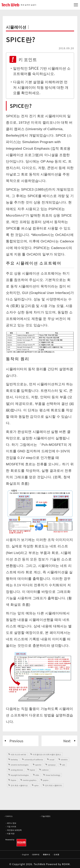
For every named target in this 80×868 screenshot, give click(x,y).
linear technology (53, 775)
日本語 (56, 854)
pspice (46, 780)
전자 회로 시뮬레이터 (54, 785)
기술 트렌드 (46, 816)
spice (36, 785)
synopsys (52, 765)
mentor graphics (30, 780)
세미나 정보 (12, 823)
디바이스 (9, 816)
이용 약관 (11, 833)
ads (64, 765)
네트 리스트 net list (18, 754)
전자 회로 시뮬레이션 (19, 785)
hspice (32, 770)
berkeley (14, 759)
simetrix (64, 759)
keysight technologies (20, 775)
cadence (45, 770)
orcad (52, 759)
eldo (37, 775)
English (25, 854)
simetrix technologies (20, 765)
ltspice (13, 780)
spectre (38, 765)
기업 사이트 (12, 826)
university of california (34, 759)
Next (67, 741)
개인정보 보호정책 (14, 830)
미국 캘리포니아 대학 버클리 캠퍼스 (47, 754)
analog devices (17, 770)
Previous (16, 741)
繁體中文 (47, 854)
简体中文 (36, 854)
